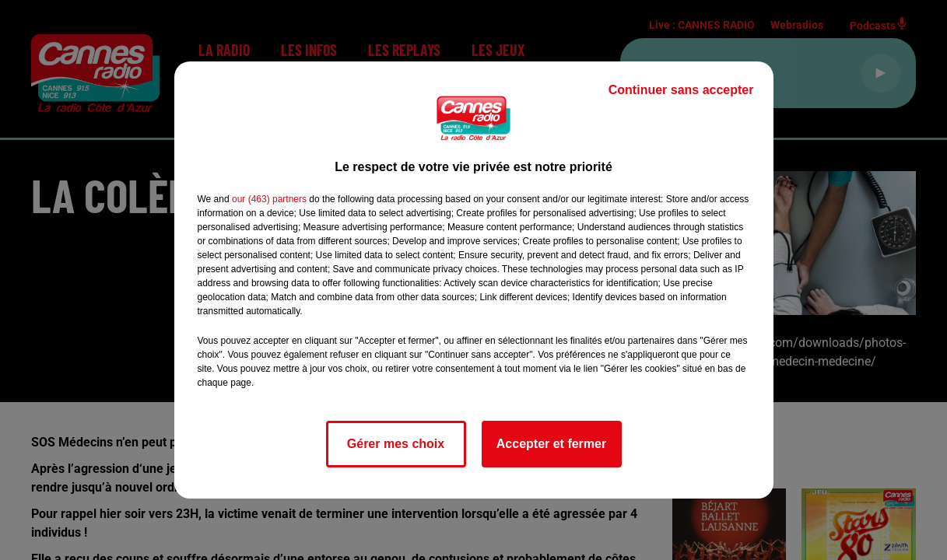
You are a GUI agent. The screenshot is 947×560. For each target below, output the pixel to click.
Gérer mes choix (396, 444)
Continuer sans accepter (681, 90)
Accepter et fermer (551, 444)
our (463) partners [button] (269, 199)
